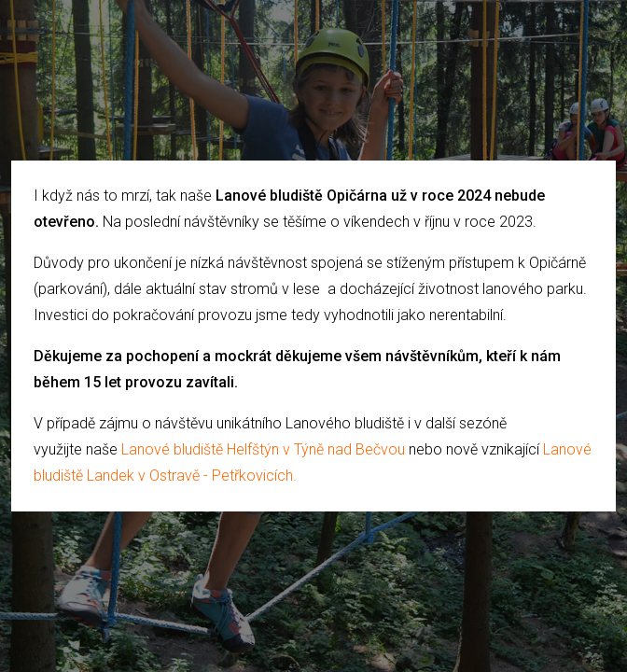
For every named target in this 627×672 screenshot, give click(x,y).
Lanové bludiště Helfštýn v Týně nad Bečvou (263, 449)
